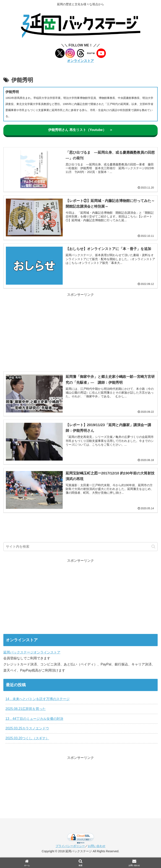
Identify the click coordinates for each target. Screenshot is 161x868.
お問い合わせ (97, 846)
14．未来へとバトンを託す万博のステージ (38, 699)
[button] (153, 547)
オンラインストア (80, 61)
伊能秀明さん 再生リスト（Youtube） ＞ (80, 130)
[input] (80, 547)
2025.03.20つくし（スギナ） (27, 738)
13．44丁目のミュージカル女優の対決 (34, 719)
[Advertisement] (80, 327)
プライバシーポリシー (70, 846)
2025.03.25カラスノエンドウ (27, 728)
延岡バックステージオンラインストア (32, 652)
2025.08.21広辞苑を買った (26, 709)
